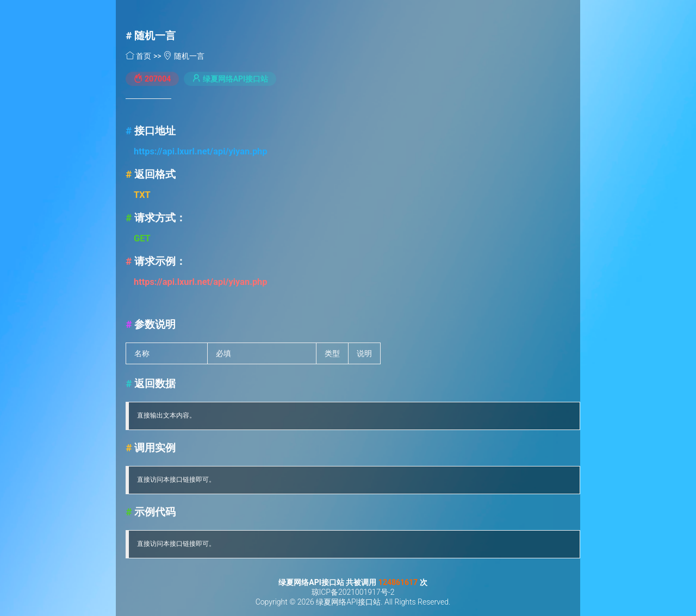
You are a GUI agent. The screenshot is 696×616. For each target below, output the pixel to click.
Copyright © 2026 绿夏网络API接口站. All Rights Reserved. (353, 602)
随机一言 (155, 36)
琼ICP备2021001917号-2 (353, 592)
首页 (139, 56)
